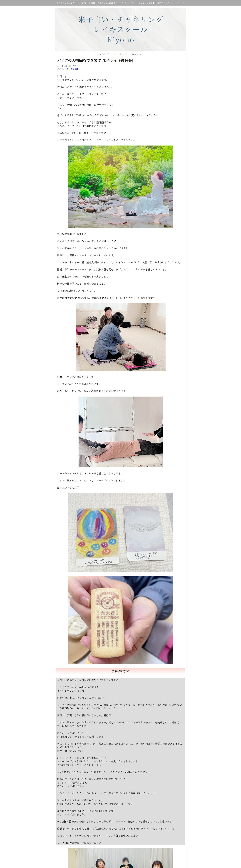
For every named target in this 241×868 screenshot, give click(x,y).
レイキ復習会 (72, 69)
